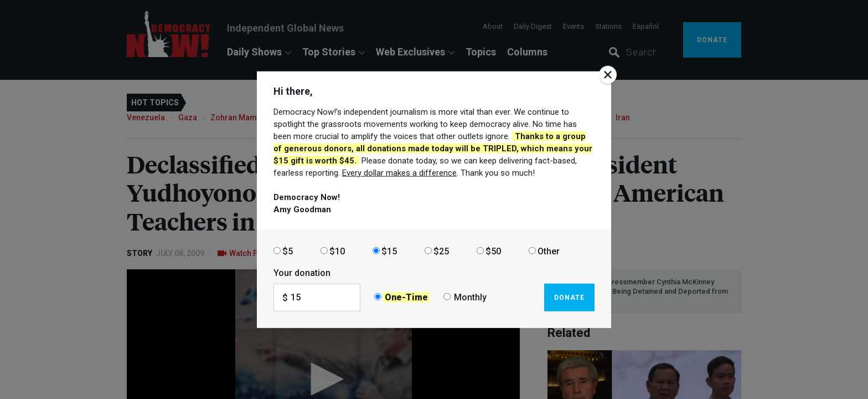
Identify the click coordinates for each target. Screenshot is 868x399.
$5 (288, 251)
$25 (441, 251)
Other (549, 251)
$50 (493, 251)
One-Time (406, 297)
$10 (337, 251)
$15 (389, 251)
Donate (569, 297)
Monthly (470, 297)
